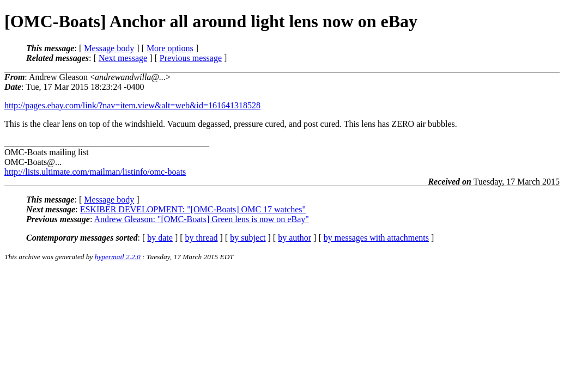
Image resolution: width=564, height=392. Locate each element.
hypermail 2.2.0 (118, 257)
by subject (248, 238)
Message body (109, 48)
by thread (202, 238)
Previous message (191, 58)
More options (170, 48)
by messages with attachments (376, 238)
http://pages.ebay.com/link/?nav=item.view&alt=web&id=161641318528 (132, 105)
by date (160, 238)
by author (295, 238)
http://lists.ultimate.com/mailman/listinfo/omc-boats (95, 172)
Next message (123, 58)
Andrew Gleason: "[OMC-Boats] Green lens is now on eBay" (201, 219)
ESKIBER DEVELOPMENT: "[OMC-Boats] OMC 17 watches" (193, 209)
